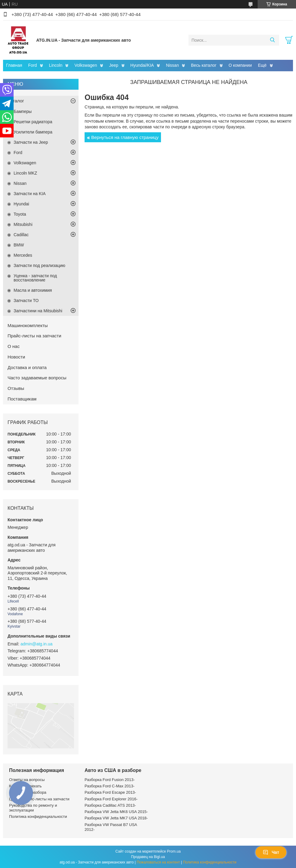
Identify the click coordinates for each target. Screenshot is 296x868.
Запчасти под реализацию (39, 265)
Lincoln (56, 65)
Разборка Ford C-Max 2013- (109, 786)
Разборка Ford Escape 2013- (110, 792)
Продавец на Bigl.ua (148, 857)
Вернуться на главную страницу (125, 137)
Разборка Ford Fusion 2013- (110, 780)
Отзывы (16, 388)
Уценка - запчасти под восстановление (35, 278)
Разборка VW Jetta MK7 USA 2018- (116, 818)
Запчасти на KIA (30, 194)
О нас (14, 346)
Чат (271, 852)
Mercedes (23, 255)
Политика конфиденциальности (38, 817)
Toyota (20, 214)
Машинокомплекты (28, 325)
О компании (240, 65)
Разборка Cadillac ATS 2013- (110, 805)
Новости (16, 357)
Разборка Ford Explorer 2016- (111, 799)
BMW (19, 245)
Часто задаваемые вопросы (37, 378)
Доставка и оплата (27, 367)
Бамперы (23, 111)
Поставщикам (22, 399)
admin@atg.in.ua (37, 644)
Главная (14, 65)
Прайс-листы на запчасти (34, 336)
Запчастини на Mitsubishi (38, 311)
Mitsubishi (23, 224)
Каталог (16, 101)
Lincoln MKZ (25, 173)
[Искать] (272, 40)
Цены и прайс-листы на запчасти (39, 799)
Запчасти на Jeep (31, 142)
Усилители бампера (33, 132)
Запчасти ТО (26, 301)
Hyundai (21, 204)
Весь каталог (204, 65)
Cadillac (21, 235)
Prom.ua (174, 851)
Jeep (114, 65)
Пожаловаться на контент (158, 862)
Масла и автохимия (33, 290)
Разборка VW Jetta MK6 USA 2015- (116, 812)
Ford (32, 65)
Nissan (172, 65)
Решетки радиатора (33, 122)
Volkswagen (86, 65)
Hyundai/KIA (142, 65)
